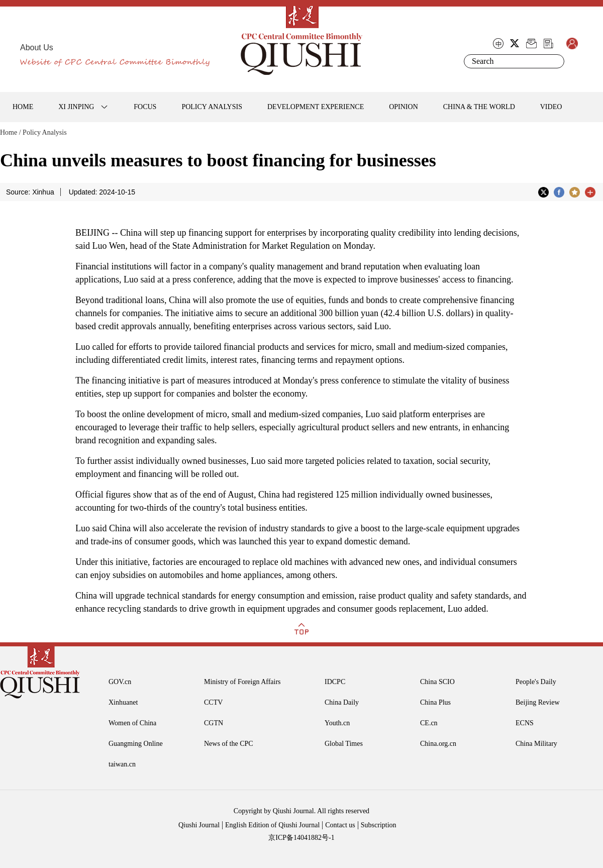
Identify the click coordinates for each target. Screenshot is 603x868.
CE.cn (429, 723)
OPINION (404, 107)
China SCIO (437, 682)
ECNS (525, 723)
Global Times (344, 744)
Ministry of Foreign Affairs (242, 682)
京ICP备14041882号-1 (301, 838)
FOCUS (145, 107)
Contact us (340, 825)
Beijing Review (538, 702)
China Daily (342, 702)
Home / (11, 132)
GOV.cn (120, 682)
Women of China (132, 723)
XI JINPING (76, 107)
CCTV (213, 702)
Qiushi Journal (199, 825)
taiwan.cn (122, 764)
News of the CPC (229, 744)
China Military (536, 744)
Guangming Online (136, 744)
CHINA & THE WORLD (479, 107)
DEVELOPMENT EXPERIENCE (316, 107)
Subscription (379, 825)
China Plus (435, 702)
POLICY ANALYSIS (212, 107)
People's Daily (536, 682)
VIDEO (551, 107)
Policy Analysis (45, 132)
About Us (37, 47)
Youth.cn (337, 723)
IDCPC (335, 682)
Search (555, 61)
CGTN (214, 723)
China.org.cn (438, 744)
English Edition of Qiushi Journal (272, 825)
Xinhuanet (123, 702)
